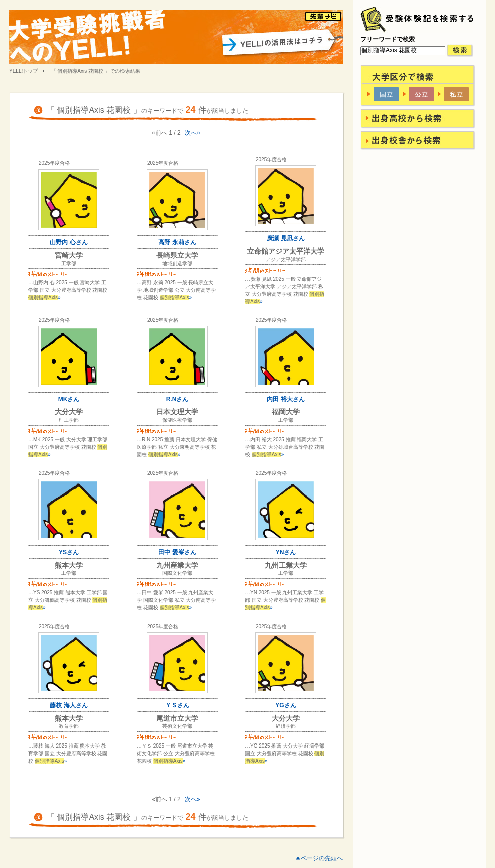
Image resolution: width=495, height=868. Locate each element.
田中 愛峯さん (177, 552)
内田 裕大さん (285, 399)
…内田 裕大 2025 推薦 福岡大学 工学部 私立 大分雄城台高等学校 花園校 (285, 447)
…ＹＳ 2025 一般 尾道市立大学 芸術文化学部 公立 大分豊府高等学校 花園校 (176, 753)
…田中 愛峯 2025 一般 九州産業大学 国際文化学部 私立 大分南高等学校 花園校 (176, 600)
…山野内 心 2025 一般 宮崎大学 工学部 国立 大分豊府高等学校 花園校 (68, 290)
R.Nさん (177, 399)
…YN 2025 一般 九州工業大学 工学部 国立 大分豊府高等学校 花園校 (285, 600)
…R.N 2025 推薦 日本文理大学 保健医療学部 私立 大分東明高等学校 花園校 (177, 447)
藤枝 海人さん (69, 705)
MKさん (69, 399)
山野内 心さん (69, 242)
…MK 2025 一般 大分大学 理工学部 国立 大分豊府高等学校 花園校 (68, 447)
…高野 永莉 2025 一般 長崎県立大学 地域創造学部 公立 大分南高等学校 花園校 (176, 290)
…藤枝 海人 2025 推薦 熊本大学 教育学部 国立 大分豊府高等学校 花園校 (68, 753)
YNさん (286, 552)
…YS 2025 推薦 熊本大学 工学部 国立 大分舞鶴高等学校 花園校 (68, 600)
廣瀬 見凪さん (285, 238)
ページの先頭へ (322, 858)
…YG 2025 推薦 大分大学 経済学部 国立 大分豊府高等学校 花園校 (285, 753)
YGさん (285, 705)
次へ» (193, 133)
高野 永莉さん (177, 242)
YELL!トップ (23, 71)
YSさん (69, 552)
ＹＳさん (177, 705)
